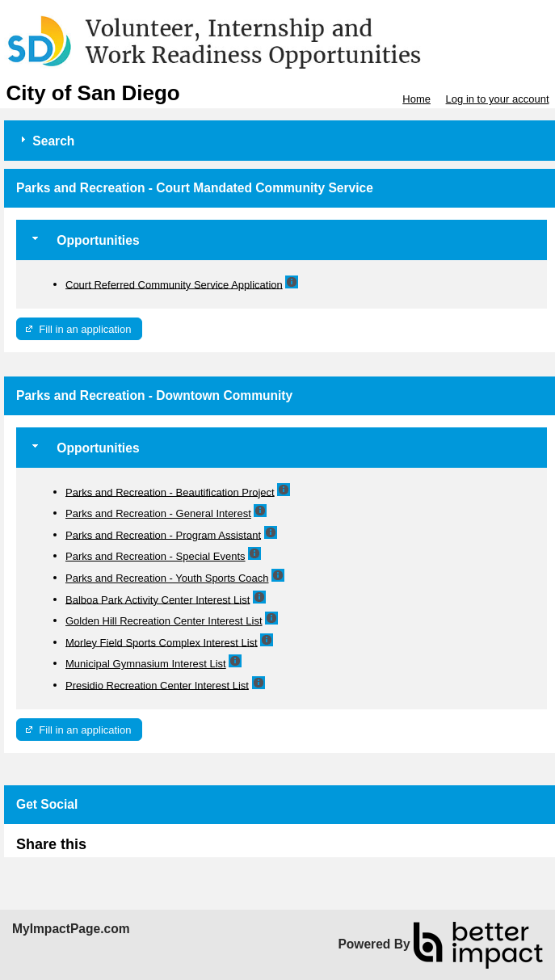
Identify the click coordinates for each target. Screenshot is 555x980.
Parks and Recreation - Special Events (156, 556)
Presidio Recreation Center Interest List (157, 685)
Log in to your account (498, 99)
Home (416, 99)
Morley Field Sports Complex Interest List (162, 642)
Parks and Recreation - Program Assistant (163, 534)
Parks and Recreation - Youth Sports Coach (167, 578)
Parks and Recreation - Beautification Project (170, 492)
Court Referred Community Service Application (174, 284)
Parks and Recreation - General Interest (158, 513)
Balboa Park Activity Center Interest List (158, 599)
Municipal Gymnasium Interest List (146, 664)
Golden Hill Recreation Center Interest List (164, 621)
